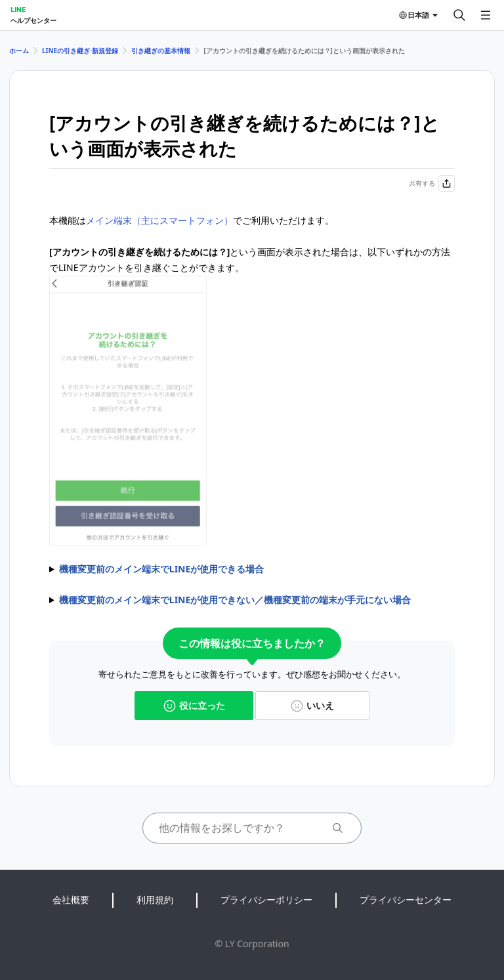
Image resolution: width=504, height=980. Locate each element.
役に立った (194, 705)
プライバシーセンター (406, 900)
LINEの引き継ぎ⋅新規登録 (80, 51)
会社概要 (71, 900)
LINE (18, 9)
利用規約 (155, 900)
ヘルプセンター (33, 20)
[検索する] (459, 15)
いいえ (312, 705)
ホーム (19, 51)
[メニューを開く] (486, 15)
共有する (432, 183)
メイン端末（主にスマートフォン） (159, 220)
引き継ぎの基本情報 (161, 51)
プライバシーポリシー (266, 900)
